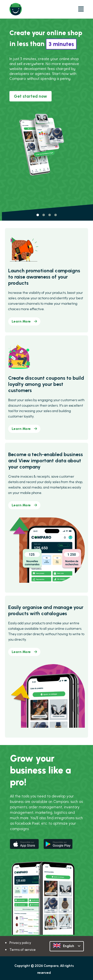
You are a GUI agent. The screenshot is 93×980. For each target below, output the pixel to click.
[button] (38, 215)
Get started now (31, 96)
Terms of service (23, 950)
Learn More (24, 321)
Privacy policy (20, 943)
